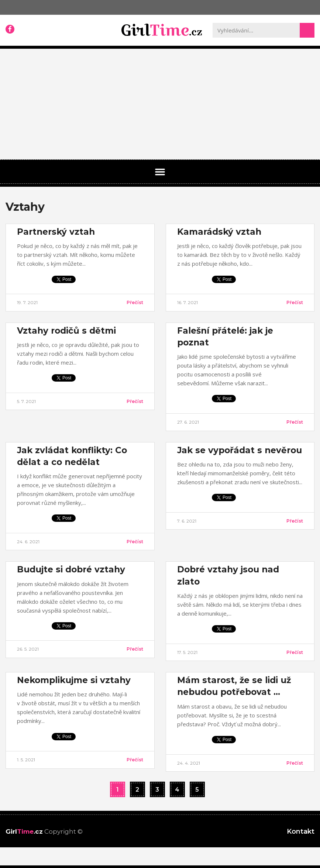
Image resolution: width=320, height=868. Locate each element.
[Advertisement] (160, 104)
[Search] (307, 30)
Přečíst (135, 302)
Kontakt (301, 831)
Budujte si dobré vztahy (71, 569)
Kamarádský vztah (219, 232)
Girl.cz (24, 831)
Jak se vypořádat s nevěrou (240, 450)
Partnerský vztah (56, 232)
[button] (160, 172)
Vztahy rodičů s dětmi (66, 331)
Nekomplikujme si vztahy (74, 680)
